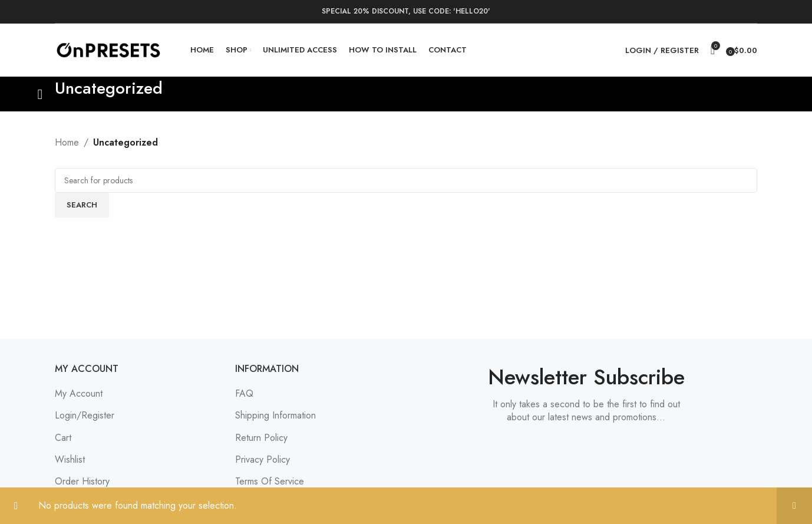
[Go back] (40, 94)
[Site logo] (108, 49)
